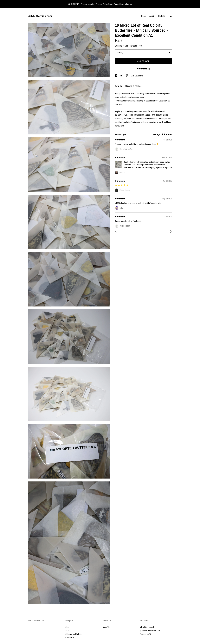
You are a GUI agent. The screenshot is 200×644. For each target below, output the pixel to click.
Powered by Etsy (146, 634)
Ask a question (137, 76)
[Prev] (116, 232)
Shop (143, 16)
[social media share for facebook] (116, 76)
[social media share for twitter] (122, 76)
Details (119, 86)
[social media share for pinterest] (127, 76)
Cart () (161, 16)
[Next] (171, 232)
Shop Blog (107, 627)
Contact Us (70, 638)
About (152, 16)
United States (131, 46)
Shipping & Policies (133, 86)
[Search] (171, 16)
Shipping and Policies (74, 634)
